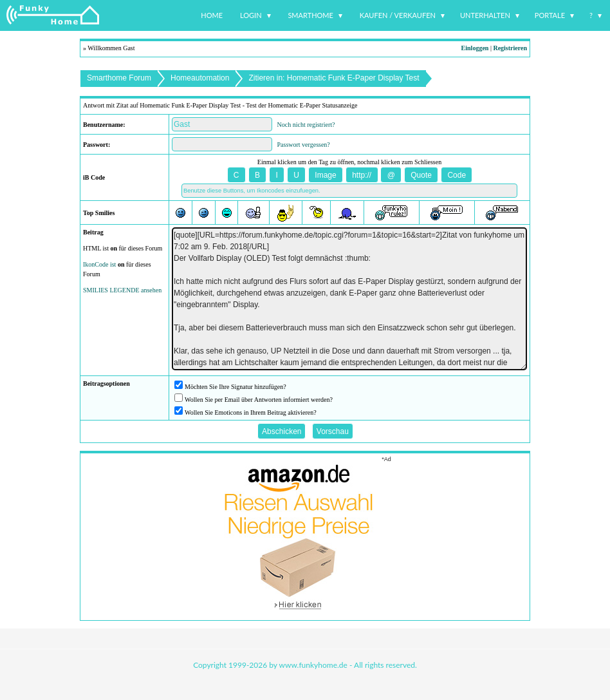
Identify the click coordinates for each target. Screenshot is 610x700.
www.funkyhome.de (313, 665)
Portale (550, 15)
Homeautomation (200, 78)
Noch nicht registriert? (306, 125)
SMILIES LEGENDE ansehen (122, 290)
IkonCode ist (99, 264)
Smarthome (310, 15)
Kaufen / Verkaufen (398, 15)
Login (251, 15)
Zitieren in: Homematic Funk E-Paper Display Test (334, 78)
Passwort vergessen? (304, 145)
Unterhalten (485, 15)
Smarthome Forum (119, 78)
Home (212, 15)
